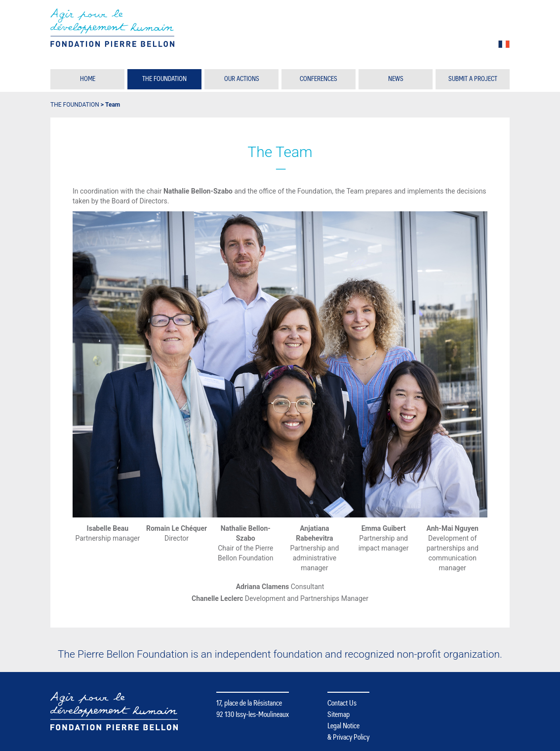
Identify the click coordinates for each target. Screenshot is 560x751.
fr (504, 44)
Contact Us (342, 703)
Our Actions (242, 79)
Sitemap (339, 714)
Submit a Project (473, 79)
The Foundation (164, 79)
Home (88, 79)
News (396, 79)
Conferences (319, 79)
